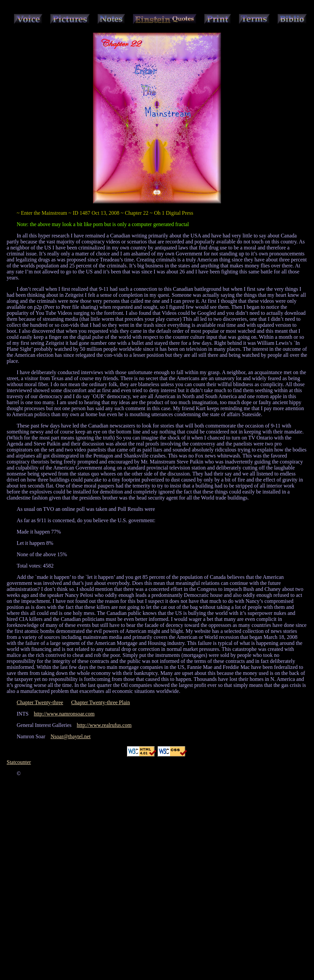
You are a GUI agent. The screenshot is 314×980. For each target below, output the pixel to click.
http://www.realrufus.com (104, 725)
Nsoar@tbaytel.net (71, 736)
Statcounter (19, 762)
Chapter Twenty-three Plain (100, 702)
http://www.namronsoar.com (64, 714)
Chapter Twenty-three (40, 702)
